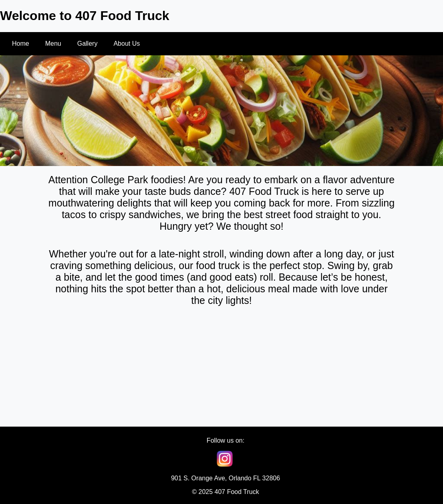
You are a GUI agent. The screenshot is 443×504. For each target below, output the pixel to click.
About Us (127, 44)
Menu (53, 44)
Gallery (88, 44)
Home (21, 44)
